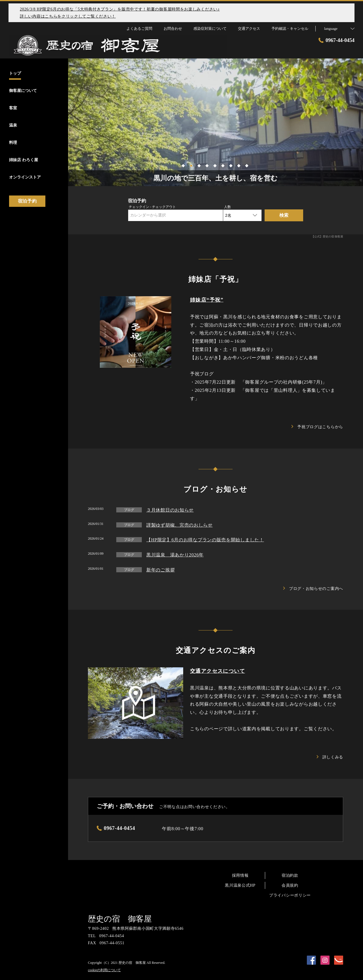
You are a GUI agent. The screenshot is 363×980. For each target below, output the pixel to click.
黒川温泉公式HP (240, 885)
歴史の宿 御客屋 (120, 919)
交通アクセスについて (218, 671)
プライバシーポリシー (290, 895)
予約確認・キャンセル (290, 29)
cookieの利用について (104, 970)
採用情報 (240, 875)
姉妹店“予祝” (207, 300)
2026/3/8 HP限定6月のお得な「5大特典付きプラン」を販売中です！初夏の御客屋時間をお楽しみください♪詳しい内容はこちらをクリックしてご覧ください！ (120, 13)
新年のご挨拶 (161, 570)
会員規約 (290, 885)
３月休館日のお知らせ (170, 510)
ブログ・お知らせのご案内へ (313, 589)
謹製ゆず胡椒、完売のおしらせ (180, 525)
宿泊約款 (290, 875)
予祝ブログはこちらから (317, 427)
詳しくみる (330, 757)
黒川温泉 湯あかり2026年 (175, 555)
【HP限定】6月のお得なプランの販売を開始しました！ (205, 540)
